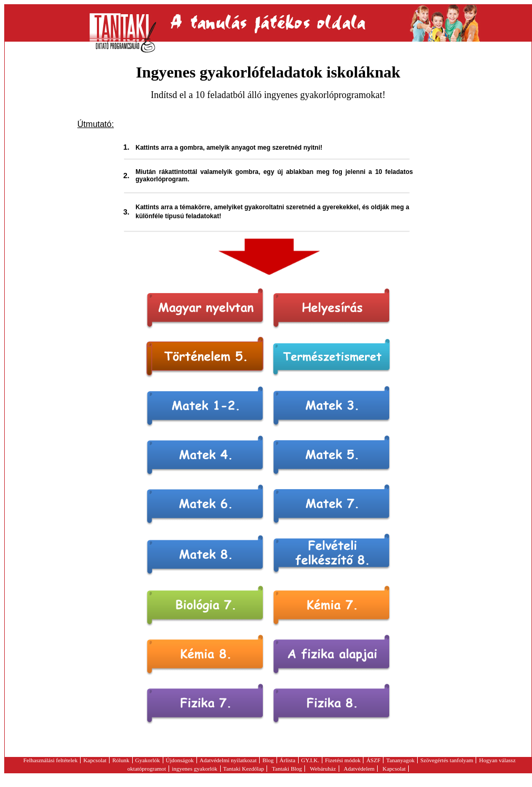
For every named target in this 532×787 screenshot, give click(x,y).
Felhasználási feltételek (50, 760)
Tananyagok (400, 760)
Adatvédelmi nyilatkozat (228, 760)
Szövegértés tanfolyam (447, 760)
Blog (268, 760)
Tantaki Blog (287, 769)
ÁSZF (373, 760)
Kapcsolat (95, 760)
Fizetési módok (343, 760)
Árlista (288, 760)
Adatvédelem (359, 769)
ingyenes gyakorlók (194, 769)
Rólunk (121, 760)
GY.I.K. (310, 760)
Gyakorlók (148, 760)
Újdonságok (180, 760)
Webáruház (323, 769)
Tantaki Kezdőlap (244, 769)
